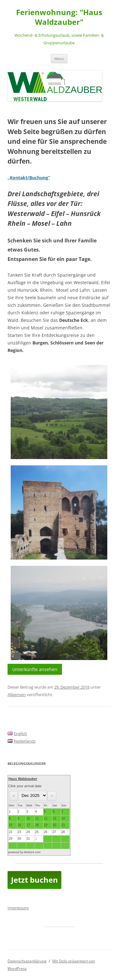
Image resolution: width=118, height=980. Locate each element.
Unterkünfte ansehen (35, 669)
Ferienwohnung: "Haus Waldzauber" (59, 17)
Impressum (18, 908)
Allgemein (17, 695)
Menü (59, 59)
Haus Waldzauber (23, 779)
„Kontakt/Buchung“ (29, 178)
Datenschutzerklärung (27, 961)
